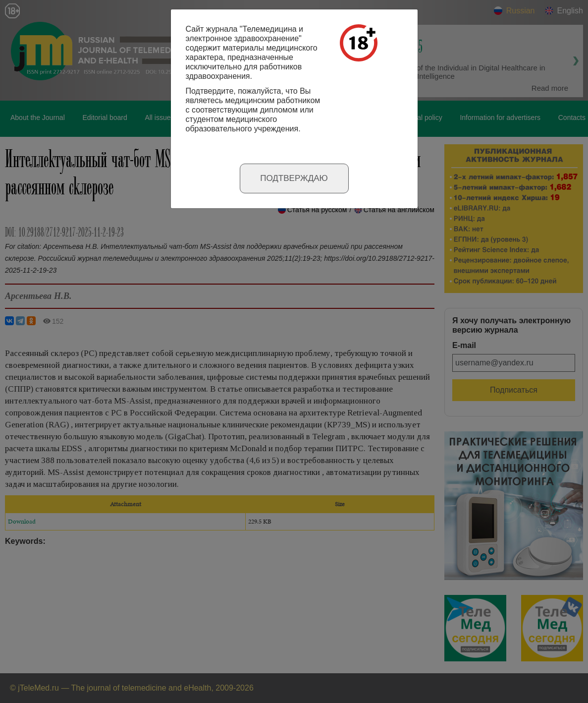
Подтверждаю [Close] (294, 178)
